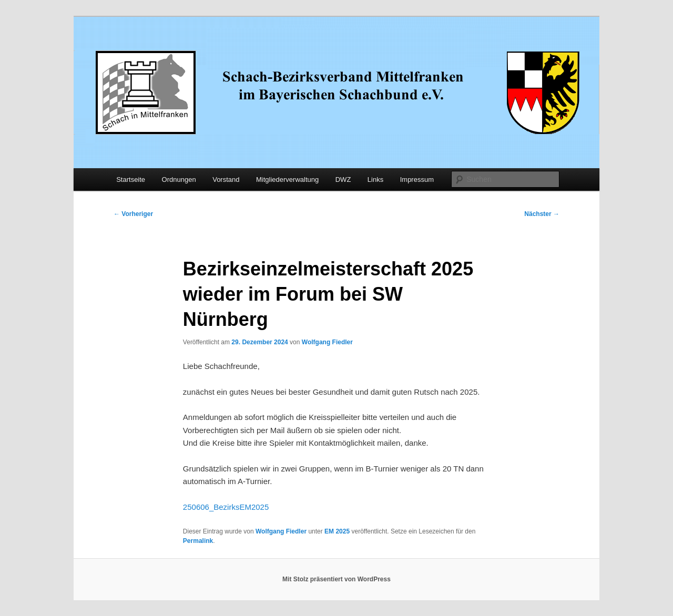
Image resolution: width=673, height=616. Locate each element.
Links (375, 179)
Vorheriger (133, 214)
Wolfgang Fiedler (327, 342)
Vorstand (226, 179)
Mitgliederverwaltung (287, 179)
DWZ (343, 179)
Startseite (131, 179)
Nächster (542, 214)
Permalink (198, 541)
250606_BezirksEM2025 (226, 507)
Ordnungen (179, 179)
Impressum (417, 179)
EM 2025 (337, 531)
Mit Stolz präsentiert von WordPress (336, 579)
